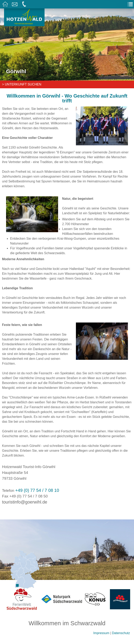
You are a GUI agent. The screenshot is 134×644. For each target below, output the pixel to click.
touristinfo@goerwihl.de (25, 502)
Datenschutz (121, 633)
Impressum (101, 633)
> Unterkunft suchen (22, 84)
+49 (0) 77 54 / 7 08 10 (37, 490)
